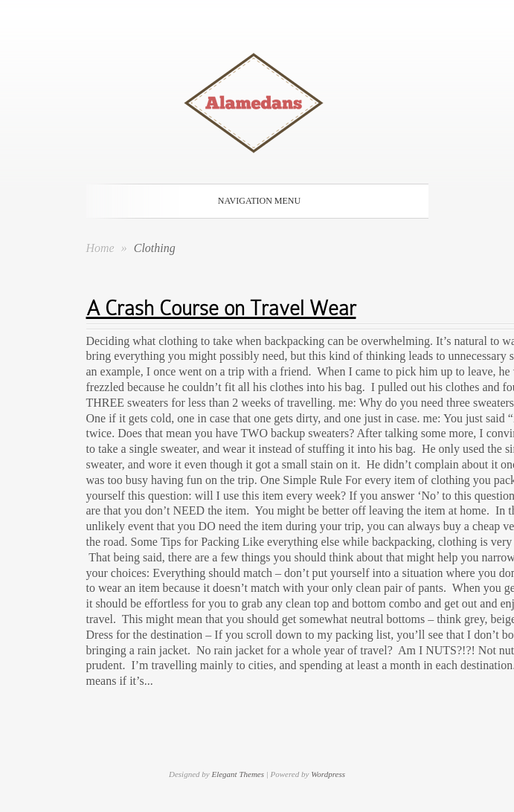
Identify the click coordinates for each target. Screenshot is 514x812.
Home (100, 248)
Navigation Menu (254, 201)
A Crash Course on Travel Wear (221, 308)
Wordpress (328, 774)
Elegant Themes (238, 774)
